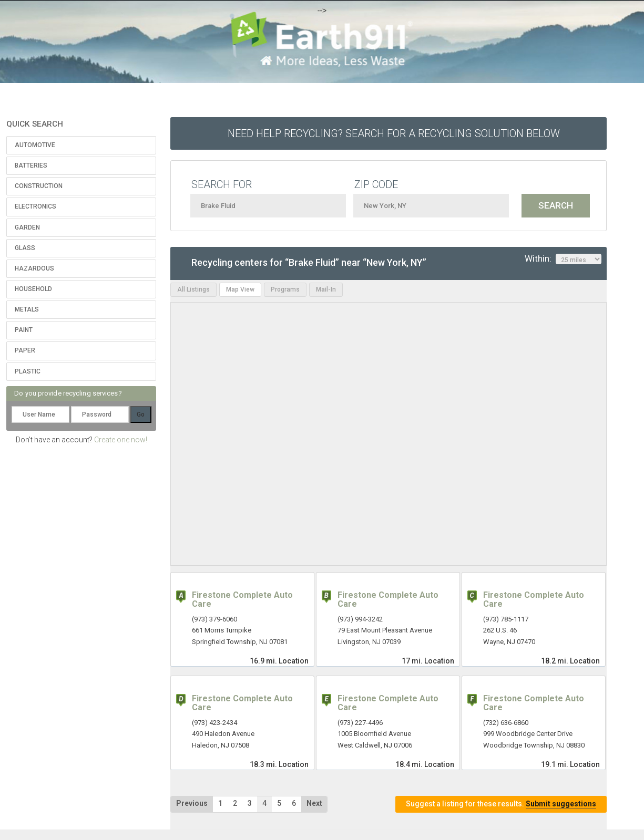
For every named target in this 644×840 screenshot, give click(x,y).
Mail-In (326, 289)
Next (314, 803)
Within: (563, 259)
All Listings (193, 289)
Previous (192, 803)
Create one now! (121, 440)
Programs (285, 289)
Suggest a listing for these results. (501, 804)
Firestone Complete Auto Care (242, 600)
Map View (240, 289)
